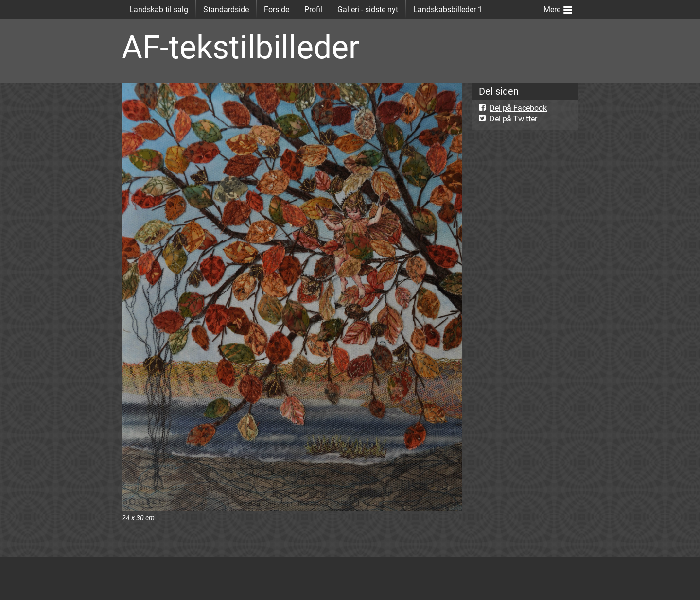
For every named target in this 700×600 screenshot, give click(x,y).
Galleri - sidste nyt (368, 9)
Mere (558, 8)
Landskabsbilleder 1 (448, 9)
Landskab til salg (159, 9)
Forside (277, 9)
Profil (313, 9)
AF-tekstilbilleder (240, 47)
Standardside (226, 9)
